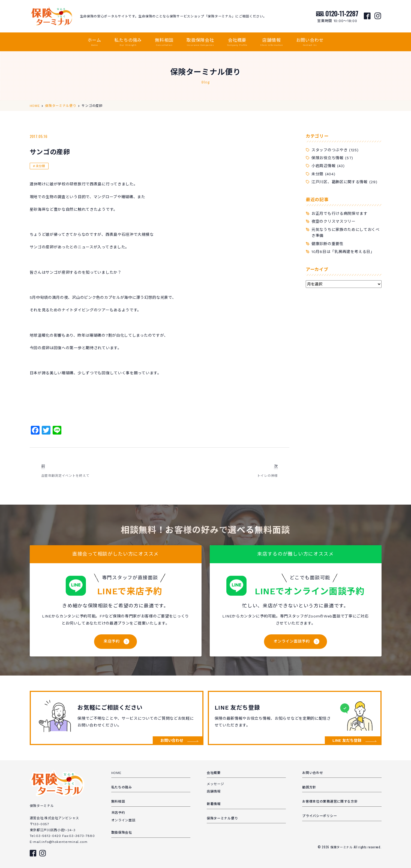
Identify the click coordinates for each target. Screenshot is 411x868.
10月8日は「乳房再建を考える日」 (343, 252)
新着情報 (214, 804)
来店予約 (112, 641)
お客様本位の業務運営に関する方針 (330, 801)
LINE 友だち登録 (347, 740)
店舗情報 (271, 42)
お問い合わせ (310, 42)
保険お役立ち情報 (328, 158)
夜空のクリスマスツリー (334, 221)
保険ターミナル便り (222, 818)
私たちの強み (128, 42)
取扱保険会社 (200, 42)
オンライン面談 (123, 820)
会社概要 (237, 42)
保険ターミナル (342, 847)
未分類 (40, 166)
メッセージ (215, 784)
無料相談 (164, 42)
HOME (116, 773)
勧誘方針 (309, 787)
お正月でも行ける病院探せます (340, 213)
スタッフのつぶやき (329, 150)
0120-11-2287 (342, 13)
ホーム (94, 42)
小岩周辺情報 (323, 166)
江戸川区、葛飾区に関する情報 (340, 182)
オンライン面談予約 (292, 641)
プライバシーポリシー (319, 816)
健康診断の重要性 (328, 244)
